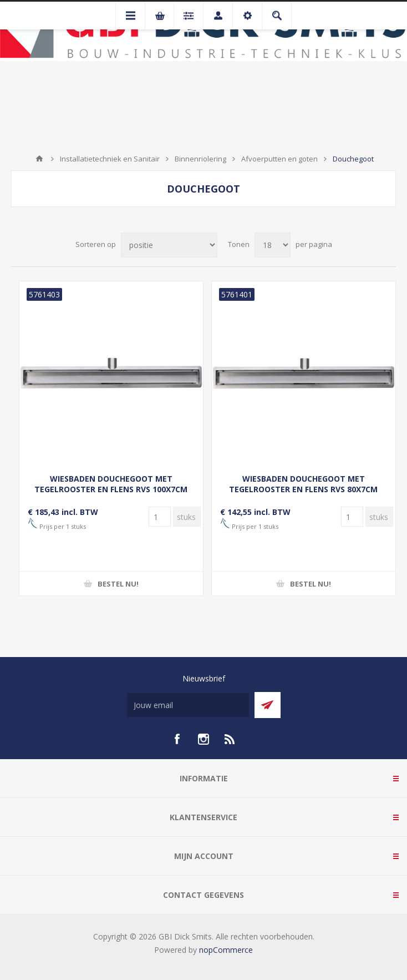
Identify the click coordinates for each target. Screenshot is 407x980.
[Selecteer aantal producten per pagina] (273, 245)
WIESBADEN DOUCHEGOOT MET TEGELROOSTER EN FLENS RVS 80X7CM (303, 484)
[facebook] (177, 739)
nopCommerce (226, 950)
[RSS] (230, 739)
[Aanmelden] (188, 705)
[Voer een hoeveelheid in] (160, 517)
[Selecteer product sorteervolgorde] (169, 245)
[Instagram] (203, 739)
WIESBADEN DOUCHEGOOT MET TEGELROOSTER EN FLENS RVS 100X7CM (111, 484)
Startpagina (39, 159)
